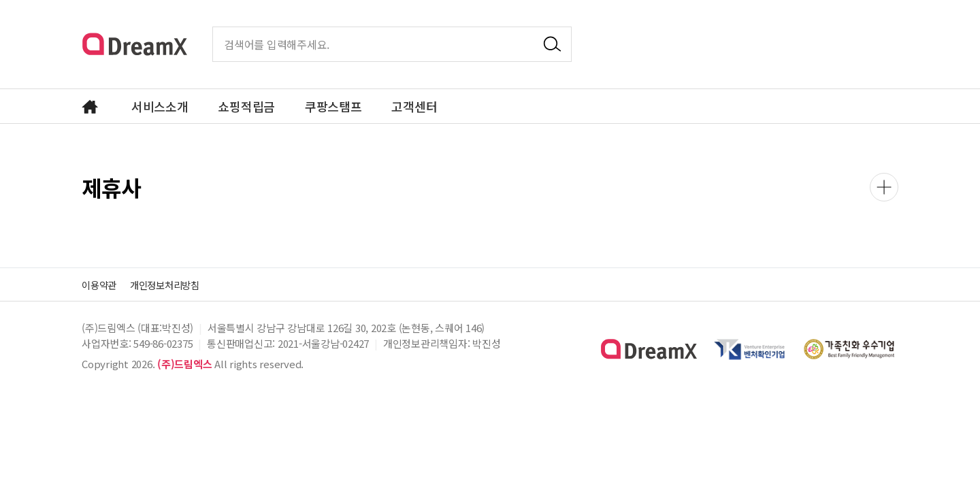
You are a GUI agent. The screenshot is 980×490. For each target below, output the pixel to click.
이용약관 (102, 284)
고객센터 (414, 106)
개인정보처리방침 (176, 284)
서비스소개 (160, 106)
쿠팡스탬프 (333, 106)
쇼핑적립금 (246, 106)
